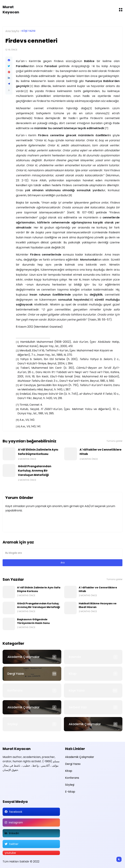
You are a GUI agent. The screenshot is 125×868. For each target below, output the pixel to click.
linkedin (14, 833)
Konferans (15, 690)
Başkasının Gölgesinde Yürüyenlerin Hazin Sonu (33, 621)
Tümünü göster (114, 441)
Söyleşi (13, 724)
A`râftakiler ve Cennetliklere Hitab (100, 452)
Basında (75, 657)
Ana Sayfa (12, 31)
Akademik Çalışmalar (23, 657)
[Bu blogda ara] (62, 553)
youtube (10, 853)
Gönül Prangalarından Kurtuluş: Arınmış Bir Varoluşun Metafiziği (35, 471)
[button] (9, 90)
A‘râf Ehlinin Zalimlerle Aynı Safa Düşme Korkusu (38, 452)
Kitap (73, 674)
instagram (16, 822)
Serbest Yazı (78, 707)
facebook (16, 812)
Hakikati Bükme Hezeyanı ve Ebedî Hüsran (98, 605)
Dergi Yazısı (16, 674)
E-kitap (70, 792)
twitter (14, 844)
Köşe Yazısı (28, 31)
